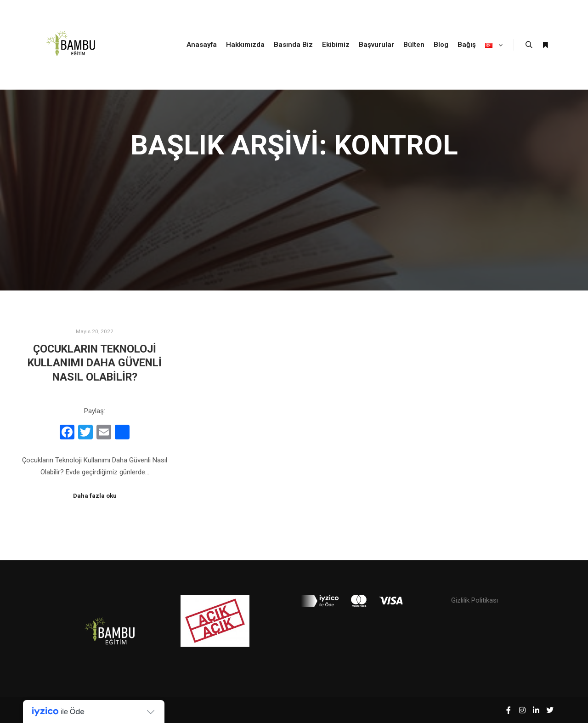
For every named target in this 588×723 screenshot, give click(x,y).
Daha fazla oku (95, 496)
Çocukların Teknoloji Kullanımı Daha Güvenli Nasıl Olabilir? (95, 363)
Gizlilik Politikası (475, 600)
